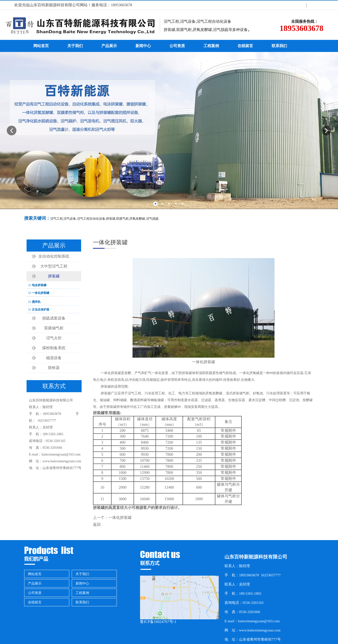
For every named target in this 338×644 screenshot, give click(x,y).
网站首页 (41, 46)
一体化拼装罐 (120, 517)
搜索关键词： (37, 218)
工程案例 (211, 46)
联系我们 (279, 46)
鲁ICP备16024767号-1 (158, 622)
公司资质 (177, 46)
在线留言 (245, 46)
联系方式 (316, 5)
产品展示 (109, 46)
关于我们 (297, 5)
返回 (97, 525)
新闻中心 (143, 46)
